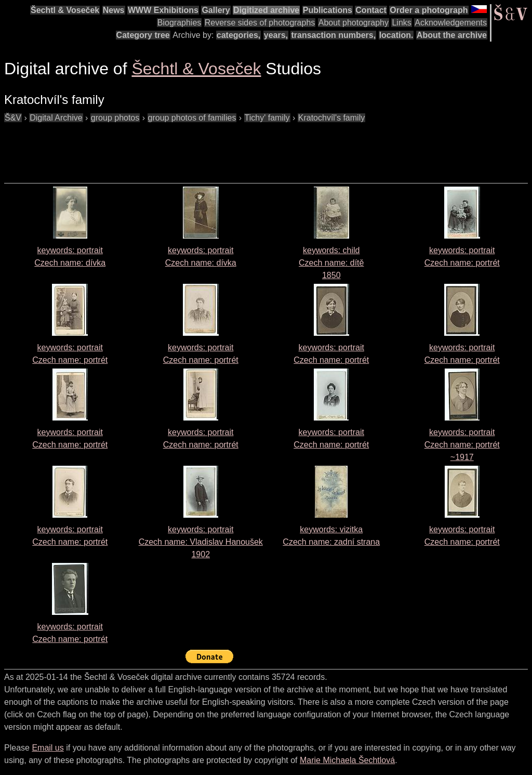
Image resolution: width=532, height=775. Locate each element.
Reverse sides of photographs (260, 23)
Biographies (179, 23)
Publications (328, 10)
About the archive (452, 35)
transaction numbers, (333, 35)
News (114, 10)
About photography (354, 23)
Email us (48, 748)
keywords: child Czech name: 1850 (331, 263)
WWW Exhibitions (163, 10)
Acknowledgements (451, 23)
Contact (371, 10)
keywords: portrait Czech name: (462, 445)
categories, (238, 35)
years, (276, 35)
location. (396, 35)
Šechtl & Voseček (65, 10)
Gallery (216, 10)
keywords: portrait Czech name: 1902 (201, 542)
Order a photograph (429, 10)
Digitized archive (266, 10)
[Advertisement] (193, 148)
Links (401, 23)
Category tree (143, 35)
